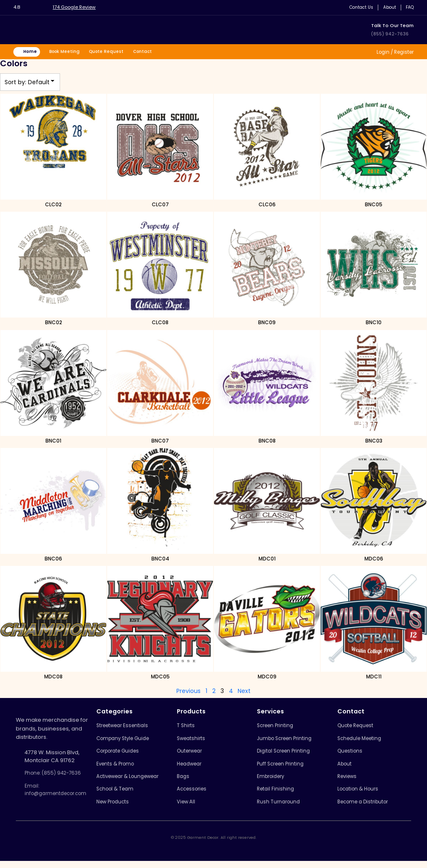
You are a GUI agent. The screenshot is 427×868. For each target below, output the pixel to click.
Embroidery (275, 782)
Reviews (350, 782)
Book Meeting (69, 52)
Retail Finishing (279, 795)
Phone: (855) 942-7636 (56, 774)
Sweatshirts (196, 741)
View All (191, 809)
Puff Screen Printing (286, 768)
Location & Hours (361, 795)
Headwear (195, 768)
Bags (187, 782)
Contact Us (357, 7)
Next (244, 692)
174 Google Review (77, 7)
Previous (188, 692)
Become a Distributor (367, 809)
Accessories (197, 795)
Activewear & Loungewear (137, 782)
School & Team (122, 795)
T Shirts (190, 727)
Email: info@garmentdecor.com (60, 792)
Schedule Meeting (363, 741)
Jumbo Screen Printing (290, 741)
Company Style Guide (131, 741)
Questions (352, 754)
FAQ (409, 7)
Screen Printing (280, 727)
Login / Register (392, 52)
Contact (152, 52)
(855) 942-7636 (390, 34)
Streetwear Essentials (130, 727)
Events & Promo (122, 768)
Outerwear (195, 754)
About (388, 7)
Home (32, 52)
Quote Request (114, 52)
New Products (120, 809)
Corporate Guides (126, 754)
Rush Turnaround (283, 809)
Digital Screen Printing (289, 754)
